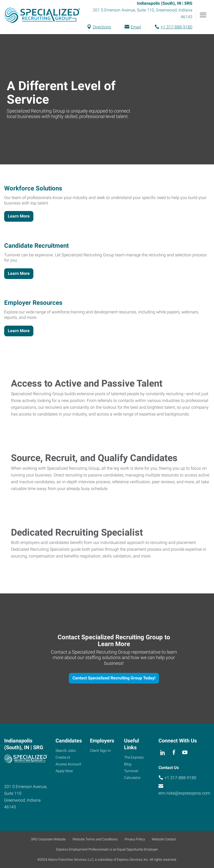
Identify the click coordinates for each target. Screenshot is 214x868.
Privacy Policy (135, 839)
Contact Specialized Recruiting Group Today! (114, 678)
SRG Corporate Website (48, 839)
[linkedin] (163, 752)
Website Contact (164, 839)
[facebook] (174, 752)
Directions (102, 27)
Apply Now (64, 771)
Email (136, 27)
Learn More (19, 216)
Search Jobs (66, 751)
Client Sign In (100, 751)
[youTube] (185, 752)
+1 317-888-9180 (176, 27)
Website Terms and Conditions (95, 839)
